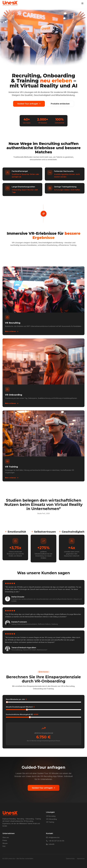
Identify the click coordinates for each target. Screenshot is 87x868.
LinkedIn (50, 844)
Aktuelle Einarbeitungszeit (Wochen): (20, 707)
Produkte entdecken (60, 104)
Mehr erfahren (12, 331)
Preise (5, 840)
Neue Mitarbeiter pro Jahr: (16, 699)
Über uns (6, 837)
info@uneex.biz (53, 837)
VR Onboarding (51, 819)
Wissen (5, 843)
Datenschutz (70, 859)
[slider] (7, 702)
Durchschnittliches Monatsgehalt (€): (22, 714)
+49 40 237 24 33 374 (55, 841)
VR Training (50, 822)
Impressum (81, 859)
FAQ (4, 846)
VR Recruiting (51, 816)
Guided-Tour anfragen (29, 104)
